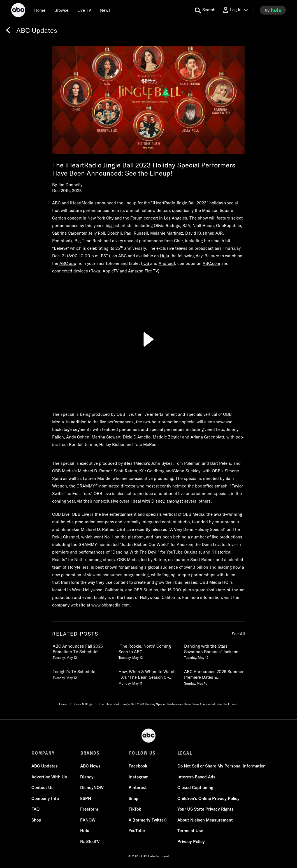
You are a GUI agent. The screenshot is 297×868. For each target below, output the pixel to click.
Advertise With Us (49, 777)
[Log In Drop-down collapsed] (235, 10)
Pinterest (138, 788)
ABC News (90, 766)
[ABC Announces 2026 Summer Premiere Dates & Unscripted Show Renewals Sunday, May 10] (214, 676)
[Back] (8, 30)
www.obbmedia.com (110, 605)
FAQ (36, 809)
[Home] (40, 10)
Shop (37, 820)
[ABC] (18, 11)
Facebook (138, 766)
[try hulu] (273, 10)
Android (166, 263)
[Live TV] (84, 10)
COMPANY (43, 753)
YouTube (137, 831)
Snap (134, 799)
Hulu (165, 256)
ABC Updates (45, 766)
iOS (146, 263)
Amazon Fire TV (143, 271)
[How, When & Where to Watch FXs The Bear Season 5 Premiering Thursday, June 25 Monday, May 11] (148, 676)
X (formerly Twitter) (148, 820)
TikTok (135, 809)
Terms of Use (190, 831)
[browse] (61, 10)
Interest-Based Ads (196, 777)
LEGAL (184, 753)
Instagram (139, 777)
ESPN (86, 799)
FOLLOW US (142, 753)
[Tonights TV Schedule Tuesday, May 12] (83, 673)
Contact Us (43, 788)
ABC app (68, 263)
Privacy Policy (191, 842)
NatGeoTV (90, 842)
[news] (105, 10)
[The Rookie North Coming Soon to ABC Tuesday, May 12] (148, 651)
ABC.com (211, 263)
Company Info (45, 799)
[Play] (148, 339)
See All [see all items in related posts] (238, 634)
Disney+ (88, 777)
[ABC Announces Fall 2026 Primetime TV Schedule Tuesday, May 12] (83, 651)
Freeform (89, 809)
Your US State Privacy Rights (205, 809)
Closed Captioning (195, 788)
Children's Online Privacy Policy (208, 799)
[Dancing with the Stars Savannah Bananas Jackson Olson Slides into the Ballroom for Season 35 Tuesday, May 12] (214, 651)
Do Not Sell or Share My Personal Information (221, 766)
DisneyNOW (92, 788)
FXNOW (88, 820)
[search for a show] (205, 10)
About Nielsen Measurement (205, 820)
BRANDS (90, 753)
